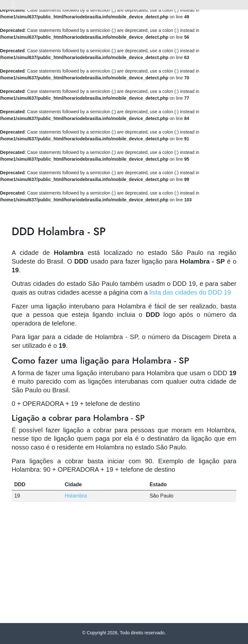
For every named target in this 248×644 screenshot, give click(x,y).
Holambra (76, 496)
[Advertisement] (124, 575)
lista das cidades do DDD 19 (190, 292)
